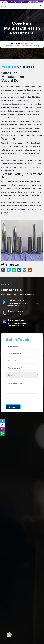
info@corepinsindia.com (17, 323)
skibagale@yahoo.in (16, 325)
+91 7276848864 (15, 314)
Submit (13, 407)
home (17, 43)
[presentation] (23, 400)
